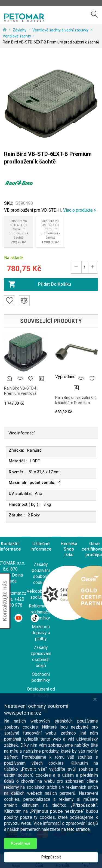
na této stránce (76, 849)
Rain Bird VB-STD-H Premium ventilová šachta (21, 394)
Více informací (21, 433)
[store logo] (24, 17)
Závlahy (20, 30)
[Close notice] (95, 719)
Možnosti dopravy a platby (41, 633)
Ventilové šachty (17, 36)
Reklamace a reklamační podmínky (41, 612)
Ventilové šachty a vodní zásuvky (61, 30)
